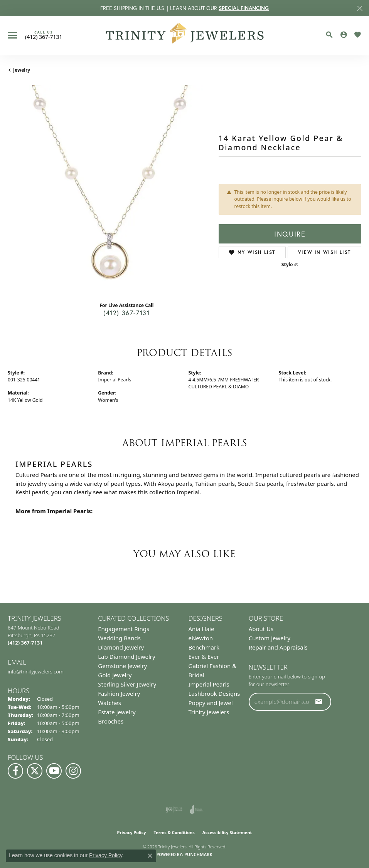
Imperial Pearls (115, 380)
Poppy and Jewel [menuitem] (211, 703)
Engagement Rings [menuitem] (124, 629)
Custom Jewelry (270, 638)
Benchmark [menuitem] (204, 647)
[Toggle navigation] (12, 35)
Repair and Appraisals (278, 647)
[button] (329, 35)
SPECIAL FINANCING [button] (244, 8)
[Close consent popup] (150, 856)
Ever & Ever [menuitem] (204, 656)
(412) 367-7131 (126, 313)
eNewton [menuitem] (201, 638)
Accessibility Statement (227, 832)
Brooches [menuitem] (111, 721)
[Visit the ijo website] (174, 809)
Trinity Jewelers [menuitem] (209, 712)
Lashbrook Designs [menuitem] (214, 693)
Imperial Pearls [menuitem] (209, 684)
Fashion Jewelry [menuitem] (119, 693)
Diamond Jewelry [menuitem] (121, 647)
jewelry (22, 70)
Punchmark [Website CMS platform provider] (198, 854)
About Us (261, 629)
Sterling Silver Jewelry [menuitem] (127, 684)
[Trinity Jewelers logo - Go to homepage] (184, 35)
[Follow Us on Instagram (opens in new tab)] (73, 771)
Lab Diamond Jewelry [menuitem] (126, 656)
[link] (44, 35)
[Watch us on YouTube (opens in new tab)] (54, 771)
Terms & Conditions (174, 832)
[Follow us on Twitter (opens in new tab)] (35, 771)
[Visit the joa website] (197, 809)
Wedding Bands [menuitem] (119, 638)
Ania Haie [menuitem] (201, 629)
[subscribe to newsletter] (319, 702)
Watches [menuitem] (110, 703)
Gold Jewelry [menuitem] (115, 675)
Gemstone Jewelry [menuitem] (122, 666)
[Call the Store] (25, 643)
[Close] (360, 8)
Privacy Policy (132, 832)
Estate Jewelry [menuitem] (117, 712)
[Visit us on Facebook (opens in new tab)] (15, 771)
